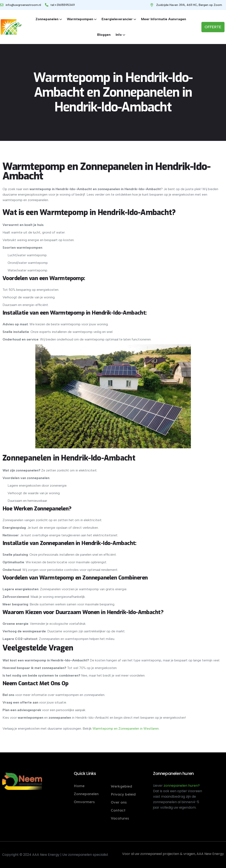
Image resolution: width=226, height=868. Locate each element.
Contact (118, 810)
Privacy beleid (123, 794)
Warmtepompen (80, 19)
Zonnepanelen (47, 19)
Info (119, 35)
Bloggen (104, 35)
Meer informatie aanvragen (164, 19)
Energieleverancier (117, 19)
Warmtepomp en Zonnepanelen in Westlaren (126, 728)
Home (79, 786)
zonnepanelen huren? (182, 786)
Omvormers (84, 802)
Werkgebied (121, 786)
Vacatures (120, 818)
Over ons (119, 802)
